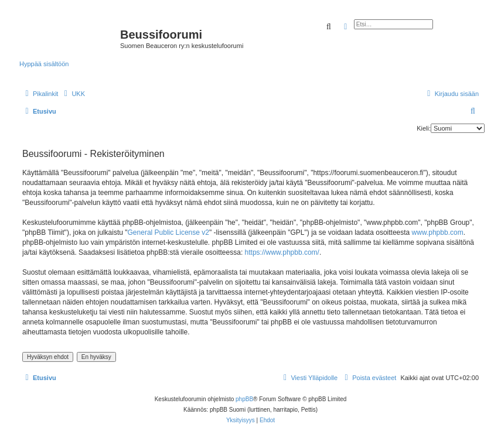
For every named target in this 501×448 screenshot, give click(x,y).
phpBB (244, 399)
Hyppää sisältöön (44, 64)
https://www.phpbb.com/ (282, 252)
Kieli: (424, 128)
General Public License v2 (168, 232)
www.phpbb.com (438, 232)
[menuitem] (73, 94)
